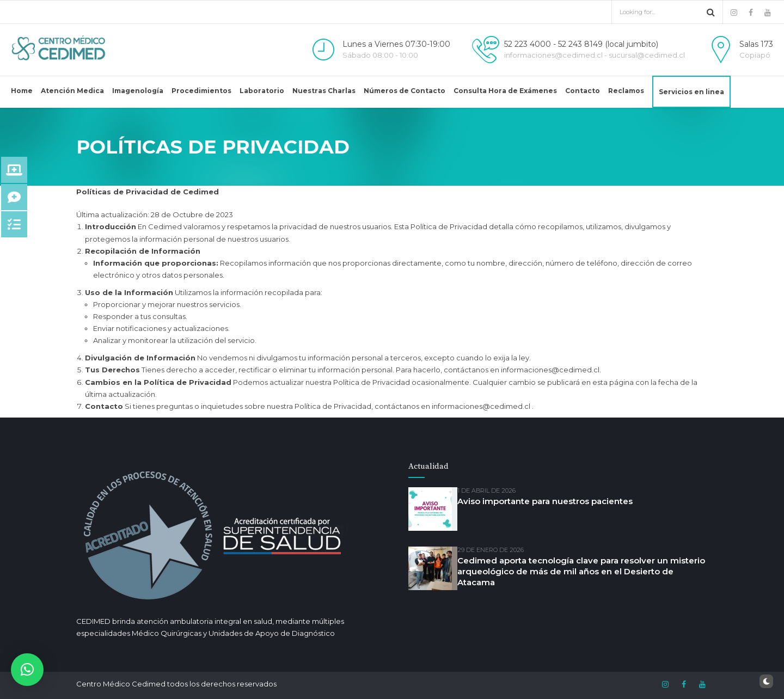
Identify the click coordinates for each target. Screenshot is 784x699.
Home (22, 91)
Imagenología (138, 91)
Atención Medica (72, 91)
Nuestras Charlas (324, 91)
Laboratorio (262, 91)
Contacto (583, 91)
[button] (27, 670)
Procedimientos (201, 91)
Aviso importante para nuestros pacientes (545, 501)
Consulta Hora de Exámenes (505, 91)
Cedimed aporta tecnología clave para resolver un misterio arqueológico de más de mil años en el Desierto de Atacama (581, 572)
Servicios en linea (691, 92)
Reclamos (626, 91)
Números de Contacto (405, 91)
